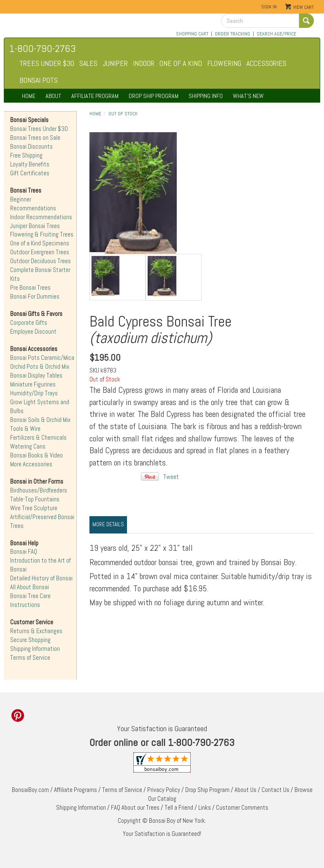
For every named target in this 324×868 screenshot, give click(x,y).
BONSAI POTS (39, 80)
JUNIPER (115, 63)
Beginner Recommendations (33, 204)
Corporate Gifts (29, 323)
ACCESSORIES (266, 63)
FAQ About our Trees (135, 808)
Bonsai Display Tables (36, 375)
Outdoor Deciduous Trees (40, 261)
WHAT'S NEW (248, 96)
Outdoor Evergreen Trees (40, 252)
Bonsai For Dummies (35, 297)
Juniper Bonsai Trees (35, 226)
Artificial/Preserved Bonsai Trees (42, 521)
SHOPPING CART (192, 34)
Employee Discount (33, 332)
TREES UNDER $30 (47, 63)
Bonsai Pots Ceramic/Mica (42, 358)
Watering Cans (28, 446)
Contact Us (275, 790)
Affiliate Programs (76, 790)
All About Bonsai (30, 587)
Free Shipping (26, 155)
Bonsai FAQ (24, 552)
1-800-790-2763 (43, 48)
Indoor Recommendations (41, 217)
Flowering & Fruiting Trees (42, 234)
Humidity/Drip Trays (34, 393)
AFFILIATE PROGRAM (95, 96)
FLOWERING (224, 63)
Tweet (171, 477)
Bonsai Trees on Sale (35, 138)
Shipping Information (35, 649)
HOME (29, 96)
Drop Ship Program (207, 790)
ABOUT (53, 96)
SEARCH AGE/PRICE (276, 34)
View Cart (304, 7)
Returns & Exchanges (36, 631)
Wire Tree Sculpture (34, 508)
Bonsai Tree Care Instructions (30, 600)
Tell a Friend (179, 808)
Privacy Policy (164, 790)
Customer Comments (242, 808)
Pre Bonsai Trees (30, 288)
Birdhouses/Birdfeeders (39, 490)
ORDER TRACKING (232, 34)
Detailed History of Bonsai (41, 578)
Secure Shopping (30, 640)
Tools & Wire (25, 429)
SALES (88, 63)
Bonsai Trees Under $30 (39, 129)
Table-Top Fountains (35, 499)
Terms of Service (30, 658)
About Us (246, 790)
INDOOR (144, 63)
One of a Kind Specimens (40, 243)
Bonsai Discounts (31, 147)
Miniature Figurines (33, 384)
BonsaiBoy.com (30, 790)
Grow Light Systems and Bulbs (40, 407)
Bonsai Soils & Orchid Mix (40, 420)
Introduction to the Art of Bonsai (40, 565)
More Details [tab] (108, 524)
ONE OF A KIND (181, 63)
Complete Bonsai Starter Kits (40, 274)
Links (205, 808)
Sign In (269, 7)
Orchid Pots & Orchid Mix (40, 367)
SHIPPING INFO (206, 96)
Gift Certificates (30, 173)
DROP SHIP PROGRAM (154, 96)
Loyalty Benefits (30, 164)
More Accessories (31, 464)
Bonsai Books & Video (36, 455)
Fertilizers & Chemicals (38, 438)
